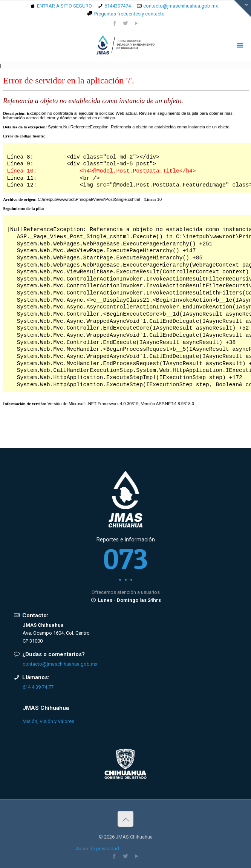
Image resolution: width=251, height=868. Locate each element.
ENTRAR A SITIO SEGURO (64, 6)
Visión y (48, 721)
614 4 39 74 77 (38, 687)
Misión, (31, 721)
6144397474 (118, 6)
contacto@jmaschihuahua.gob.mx (181, 6)
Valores (66, 721)
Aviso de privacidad (97, 849)
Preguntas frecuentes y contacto (129, 14)
